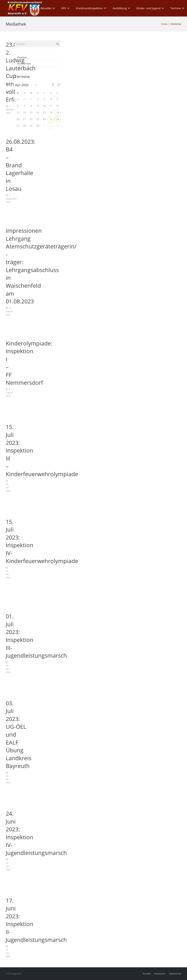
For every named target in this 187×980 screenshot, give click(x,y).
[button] (53, 8)
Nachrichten (24, 64)
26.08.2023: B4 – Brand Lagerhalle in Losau (21, 165)
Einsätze (22, 57)
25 (51, 119)
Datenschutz (175, 974)
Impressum (160, 974)
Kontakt (147, 974)
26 (57, 119)
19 (57, 113)
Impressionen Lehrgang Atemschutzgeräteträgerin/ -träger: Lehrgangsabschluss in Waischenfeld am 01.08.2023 (41, 266)
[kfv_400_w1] (24, 8)
